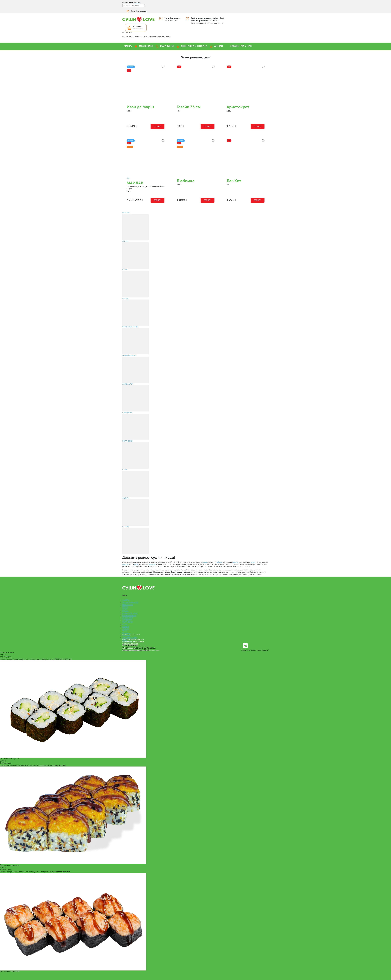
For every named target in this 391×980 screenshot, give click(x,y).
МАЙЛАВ (135, 183)
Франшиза (126, 633)
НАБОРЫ (126, 600)
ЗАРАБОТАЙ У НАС (241, 46)
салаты (125, 564)
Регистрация (141, 11)
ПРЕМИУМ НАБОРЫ (130, 602)
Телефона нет (172, 18)
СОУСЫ (125, 629)
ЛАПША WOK (128, 618)
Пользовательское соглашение (133, 641)
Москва (137, 2)
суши (253, 562)
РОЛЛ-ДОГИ (127, 622)
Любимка (186, 181)
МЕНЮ (128, 46)
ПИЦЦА (125, 611)
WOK (136, 564)
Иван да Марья (141, 107)
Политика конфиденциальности (133, 639)
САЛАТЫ (126, 627)
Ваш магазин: (128, 2)
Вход (133, 11)
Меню (125, 631)
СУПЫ (125, 624)
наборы (219, 562)
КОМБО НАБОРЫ (129, 616)
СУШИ (125, 609)
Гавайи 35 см (189, 107)
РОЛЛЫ (125, 607)
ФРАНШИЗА (146, 46)
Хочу (157, 126)
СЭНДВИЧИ (127, 620)
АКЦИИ (219, 46)
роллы (236, 562)
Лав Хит (234, 181)
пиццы (205, 562)
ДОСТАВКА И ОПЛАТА (194, 46)
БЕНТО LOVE (128, 605)
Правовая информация (130, 644)
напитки (152, 564)
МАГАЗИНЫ (167, 46)
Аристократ (238, 107)
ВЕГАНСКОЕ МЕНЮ (130, 613)
